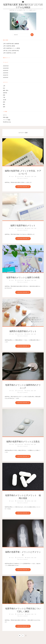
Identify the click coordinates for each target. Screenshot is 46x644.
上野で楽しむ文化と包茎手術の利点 (11, 51)
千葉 (4, 97)
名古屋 (5, 100)
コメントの (7, 120)
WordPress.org (7, 122)
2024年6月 (6, 78)
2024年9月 (6, 70)
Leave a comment (23, 178)
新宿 (4, 102)
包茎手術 (5, 93)
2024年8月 (6, 73)
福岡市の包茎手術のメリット (23, 331)
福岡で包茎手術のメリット (23, 226)
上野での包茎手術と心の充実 (9, 53)
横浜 (4, 104)
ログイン (5, 115)
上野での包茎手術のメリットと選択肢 (11, 48)
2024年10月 (6, 68)
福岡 (4, 107)
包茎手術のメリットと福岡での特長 (23, 278)
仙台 (4, 88)
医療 (4, 95)
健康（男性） (6, 90)
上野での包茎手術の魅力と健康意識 (11, 44)
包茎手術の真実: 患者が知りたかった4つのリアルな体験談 (23, 6)
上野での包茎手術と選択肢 (9, 46)
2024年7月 (6, 75)
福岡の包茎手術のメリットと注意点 (23, 442)
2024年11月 (6, 66)
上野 (4, 86)
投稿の (6, 117)
